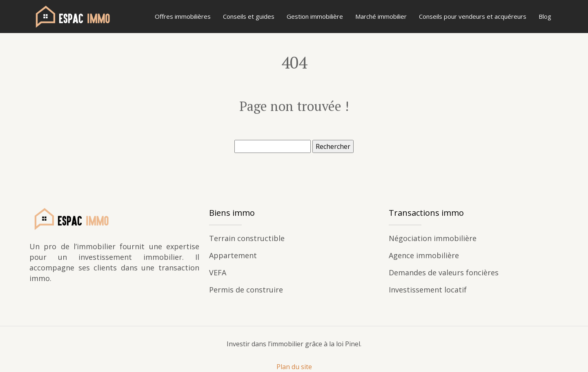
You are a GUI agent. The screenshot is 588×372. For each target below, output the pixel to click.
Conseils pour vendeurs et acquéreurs (473, 16)
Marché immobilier (381, 16)
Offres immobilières (183, 16)
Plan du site (294, 367)
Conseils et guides (249, 16)
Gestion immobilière (315, 16)
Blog (545, 16)
